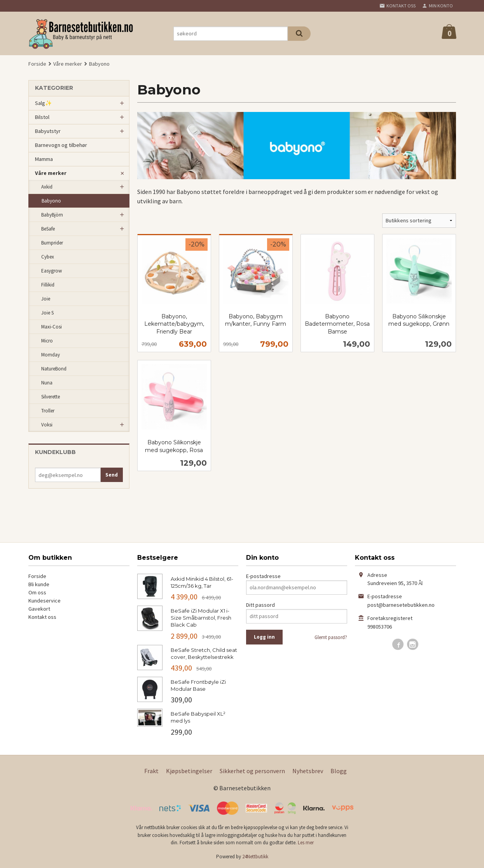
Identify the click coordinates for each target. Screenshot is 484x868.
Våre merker (51, 173)
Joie (46, 299)
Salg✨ (43, 103)
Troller (48, 411)
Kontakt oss (42, 617)
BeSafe (48, 229)
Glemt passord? (331, 637)
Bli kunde (39, 584)
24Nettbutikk (255, 857)
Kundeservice (45, 601)
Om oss (37, 592)
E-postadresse (263, 576)
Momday (51, 355)
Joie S (47, 313)
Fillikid (48, 285)
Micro (47, 341)
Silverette (51, 397)
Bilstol (42, 117)
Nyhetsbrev (308, 771)
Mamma (44, 159)
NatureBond (54, 369)
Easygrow (52, 271)
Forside (37, 64)
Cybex (48, 257)
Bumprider (52, 243)
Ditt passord (260, 605)
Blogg (339, 771)
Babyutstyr (48, 131)
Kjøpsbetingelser (189, 771)
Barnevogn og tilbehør (61, 145)
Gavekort (39, 609)
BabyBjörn (52, 215)
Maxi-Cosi (52, 327)
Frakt (151, 771)
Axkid (47, 187)
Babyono (51, 201)
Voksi (47, 425)
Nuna (47, 383)
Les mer (306, 843)
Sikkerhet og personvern (252, 771)
